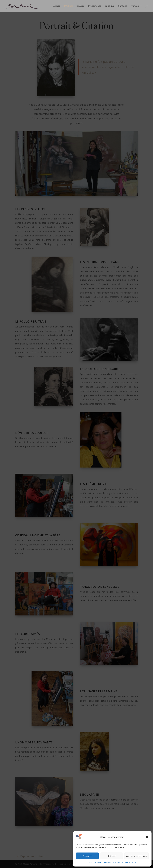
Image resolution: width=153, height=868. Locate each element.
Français (135, 6)
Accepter (87, 856)
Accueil (57, 6)
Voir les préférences (136, 856)
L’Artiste (69, 6)
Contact (122, 6)
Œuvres (81, 6)
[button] (147, 837)
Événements (95, 6)
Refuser (112, 856)
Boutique (110, 6)
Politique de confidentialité (100, 862)
